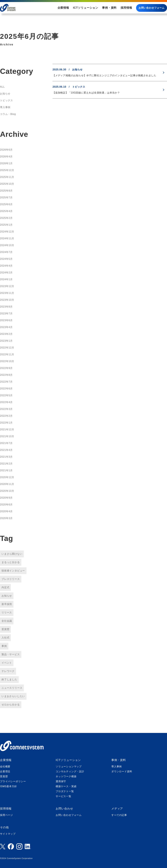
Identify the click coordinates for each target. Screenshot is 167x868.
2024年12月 (7, 232)
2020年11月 (7, 484)
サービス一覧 (63, 796)
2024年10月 (7, 245)
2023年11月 (7, 293)
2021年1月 (6, 470)
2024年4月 (6, 266)
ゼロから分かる (11, 705)
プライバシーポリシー (13, 781)
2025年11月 (7, 177)
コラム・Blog (8, 114)
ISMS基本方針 (9, 786)
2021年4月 (6, 450)
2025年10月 (7, 184)
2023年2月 (6, 334)
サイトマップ (8, 834)
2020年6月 (6, 505)
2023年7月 (6, 314)
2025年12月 (7, 170)
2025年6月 (6, 204)
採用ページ (6, 815)
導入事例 (5, 107)
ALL (2, 87)
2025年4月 (6, 211)
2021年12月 (7, 430)
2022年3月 (6, 409)
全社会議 (7, 621)
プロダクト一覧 (65, 791)
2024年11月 (7, 238)
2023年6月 (6, 320)
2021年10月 (7, 436)
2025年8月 (6, 191)
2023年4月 (6, 327)
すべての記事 (119, 815)
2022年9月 (6, 368)
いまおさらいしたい (13, 696)
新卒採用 (7, 604)
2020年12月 (7, 477)
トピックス (6, 100)
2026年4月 (6, 157)
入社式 (5, 638)
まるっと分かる (11, 562)
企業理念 (5, 771)
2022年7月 (6, 382)
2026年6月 (6, 150)
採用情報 (126, 8)
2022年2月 (6, 416)
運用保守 (61, 781)
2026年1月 (6, 163)
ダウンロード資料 (122, 771)
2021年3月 (6, 457)
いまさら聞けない (12, 554)
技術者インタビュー (13, 571)
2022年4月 (6, 402)
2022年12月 (7, 348)
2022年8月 (6, 375)
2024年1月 (6, 279)
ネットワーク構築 (66, 776)
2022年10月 (7, 361)
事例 (4, 646)
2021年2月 (6, 464)
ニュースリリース (12, 688)
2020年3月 (6, 518)
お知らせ (5, 94)
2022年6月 (6, 389)
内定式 (5, 587)
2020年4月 (6, 511)
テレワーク (8, 671)
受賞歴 (5, 629)
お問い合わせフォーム (152, 8)
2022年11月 (7, 354)
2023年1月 (6, 341)
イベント (7, 663)
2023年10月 (7, 300)
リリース (7, 613)
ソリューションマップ (69, 766)
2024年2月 (6, 273)
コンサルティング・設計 (70, 771)
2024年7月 (6, 252)
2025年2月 (6, 218)
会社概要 (5, 766)
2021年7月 (6, 443)
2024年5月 (6, 259)
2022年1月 (6, 423)
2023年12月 (7, 286)
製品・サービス (11, 654)
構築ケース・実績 (66, 786)
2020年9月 (6, 498)
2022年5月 (6, 395)
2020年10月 (7, 491)
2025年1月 (6, 225)
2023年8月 (6, 307)
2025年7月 (6, 197)
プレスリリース (11, 579)
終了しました (9, 679)
